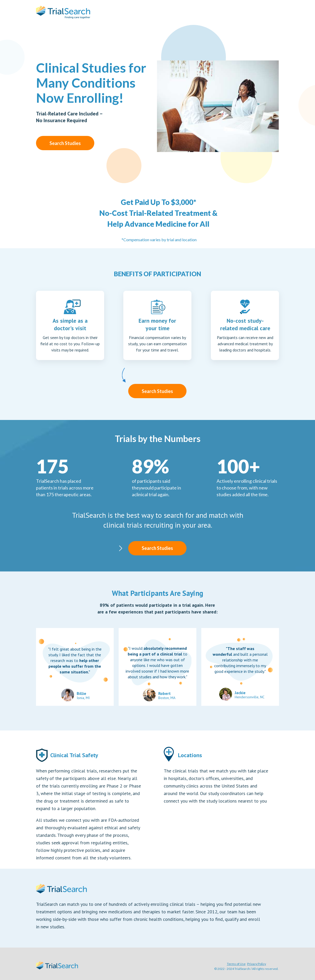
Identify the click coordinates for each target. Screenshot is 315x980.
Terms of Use (236, 964)
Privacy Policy (257, 964)
